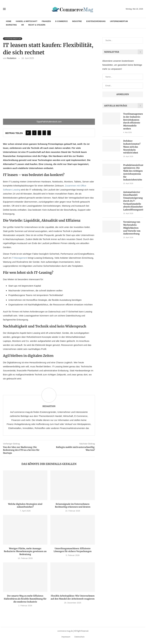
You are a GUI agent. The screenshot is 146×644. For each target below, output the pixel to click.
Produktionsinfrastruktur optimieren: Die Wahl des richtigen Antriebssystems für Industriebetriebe (133, 172)
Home (9, 21)
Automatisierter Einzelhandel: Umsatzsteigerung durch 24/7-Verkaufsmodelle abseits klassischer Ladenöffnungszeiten (133, 201)
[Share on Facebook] (34, 133)
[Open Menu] (4, 9)
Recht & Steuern (37, 25)
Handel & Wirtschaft (27, 21)
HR (23, 25)
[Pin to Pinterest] (44, 133)
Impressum (66, 637)
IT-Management (19, 258)
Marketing (11, 25)
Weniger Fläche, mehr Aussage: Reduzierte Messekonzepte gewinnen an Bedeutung (25, 551)
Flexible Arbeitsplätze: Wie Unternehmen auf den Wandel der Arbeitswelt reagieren (73, 597)
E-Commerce (61, 21)
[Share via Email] (49, 133)
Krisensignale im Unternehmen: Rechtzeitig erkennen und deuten (73, 505)
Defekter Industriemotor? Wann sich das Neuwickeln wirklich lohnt (132, 147)
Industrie (77, 21)
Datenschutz (79, 637)
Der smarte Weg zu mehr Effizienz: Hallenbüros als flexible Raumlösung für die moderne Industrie (25, 599)
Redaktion (12, 58)
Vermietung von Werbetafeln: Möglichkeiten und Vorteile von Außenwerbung (132, 227)
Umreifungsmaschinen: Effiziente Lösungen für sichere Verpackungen (73, 550)
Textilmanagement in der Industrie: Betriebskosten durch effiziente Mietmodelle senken (133, 121)
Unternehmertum (119, 21)
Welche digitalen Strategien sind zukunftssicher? (25, 505)
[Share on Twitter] (39, 133)
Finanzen (46, 21)
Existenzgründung (96, 21)
